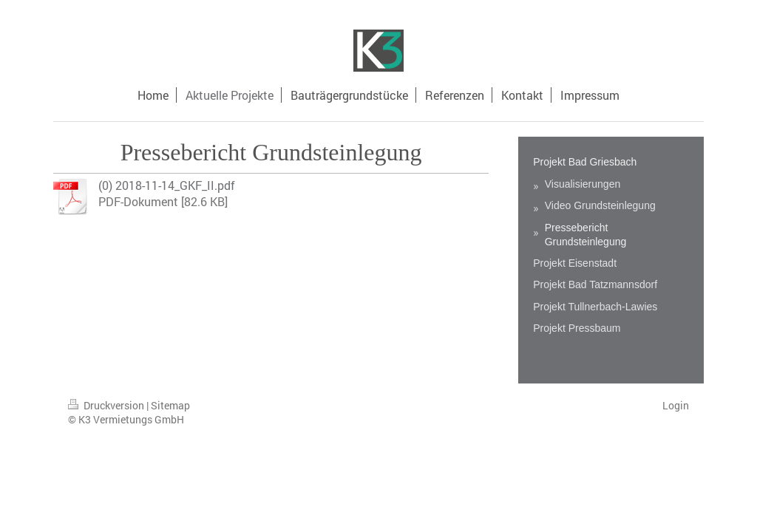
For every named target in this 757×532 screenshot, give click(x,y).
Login (676, 405)
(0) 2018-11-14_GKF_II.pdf (167, 185)
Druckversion (107, 405)
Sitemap (170, 405)
